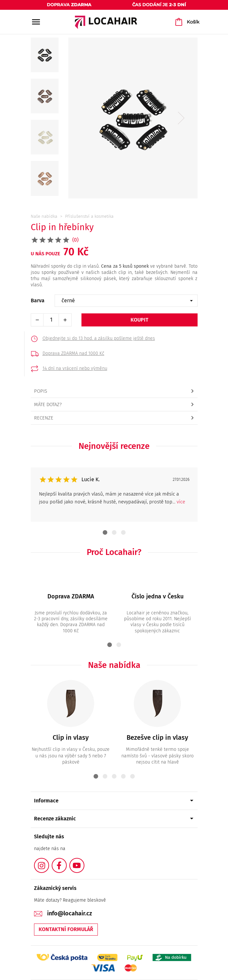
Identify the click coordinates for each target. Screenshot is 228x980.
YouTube (84, 862)
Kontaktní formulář (66, 929)
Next (181, 118)
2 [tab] (114, 532)
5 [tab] (132, 776)
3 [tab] (123, 532)
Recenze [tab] (44, 418)
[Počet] (51, 320)
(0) (75, 240)
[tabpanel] (114, 495)
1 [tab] (105, 532)
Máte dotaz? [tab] (48, 404)
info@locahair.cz (70, 913)
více (181, 502)
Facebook (66, 862)
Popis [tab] (41, 391)
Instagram (49, 862)
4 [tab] (123, 776)
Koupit (140, 320)
